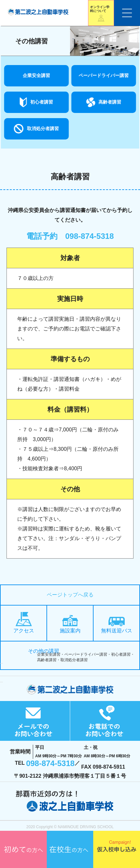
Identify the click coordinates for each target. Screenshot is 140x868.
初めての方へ (23, 849)
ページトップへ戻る (70, 595)
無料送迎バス (117, 625)
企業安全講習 (36, 75)
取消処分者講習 (43, 128)
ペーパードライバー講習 (104, 75)
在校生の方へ (70, 849)
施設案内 (70, 624)
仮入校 (117, 849)
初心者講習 (42, 102)
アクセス (24, 623)
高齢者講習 (110, 102)
